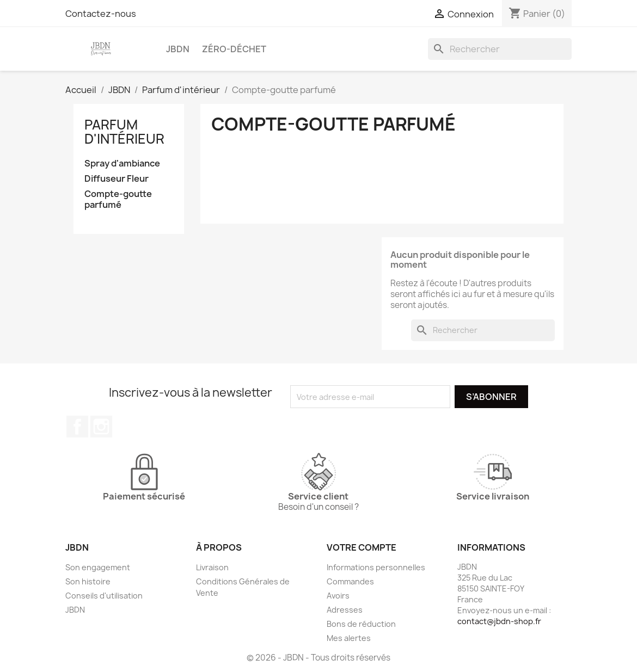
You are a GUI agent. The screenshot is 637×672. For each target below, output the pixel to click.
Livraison (212, 567)
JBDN (178, 49)
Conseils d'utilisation (104, 596)
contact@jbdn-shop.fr (499, 621)
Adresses (345, 610)
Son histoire (88, 581)
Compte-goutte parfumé (118, 199)
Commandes (350, 581)
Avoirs (338, 596)
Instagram (101, 427)
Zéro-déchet (234, 49)
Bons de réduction (361, 624)
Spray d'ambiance (122, 164)
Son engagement (98, 567)
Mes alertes (349, 638)
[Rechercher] (500, 49)
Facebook (77, 427)
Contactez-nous (101, 14)
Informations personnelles (376, 567)
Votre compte (362, 547)
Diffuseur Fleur (117, 179)
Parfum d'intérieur (124, 132)
